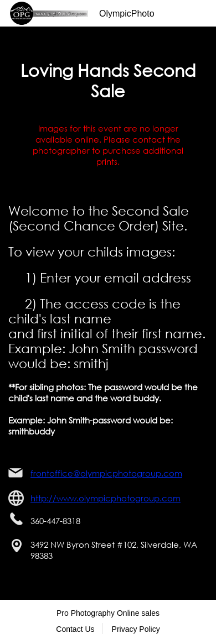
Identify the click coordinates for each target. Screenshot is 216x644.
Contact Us (75, 629)
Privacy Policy (136, 629)
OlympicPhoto (127, 14)
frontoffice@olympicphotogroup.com (106, 473)
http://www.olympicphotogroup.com (106, 498)
